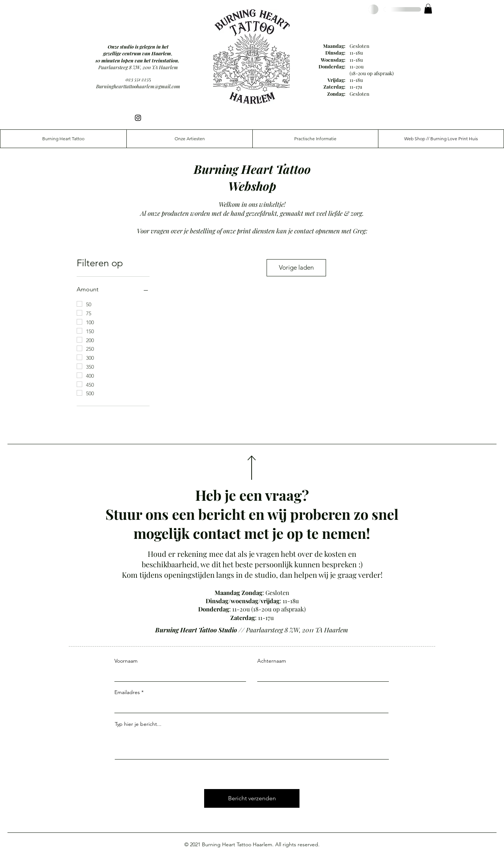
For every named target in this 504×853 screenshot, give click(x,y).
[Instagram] (138, 118)
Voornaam (126, 661)
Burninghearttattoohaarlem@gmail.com (138, 86)
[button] (428, 9)
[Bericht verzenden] (252, 798)
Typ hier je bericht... (138, 724)
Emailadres (127, 692)
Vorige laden (296, 267)
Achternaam (272, 661)
